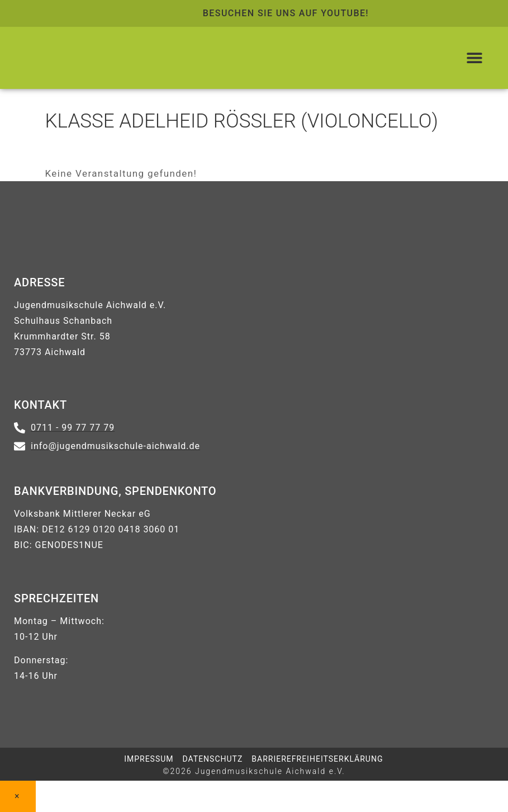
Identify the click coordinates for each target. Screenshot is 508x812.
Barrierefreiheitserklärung (317, 759)
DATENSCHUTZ (213, 759)
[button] (475, 58)
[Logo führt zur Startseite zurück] (109, 58)
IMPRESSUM (149, 759)
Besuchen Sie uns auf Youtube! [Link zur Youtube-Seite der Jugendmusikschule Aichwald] (286, 13)
